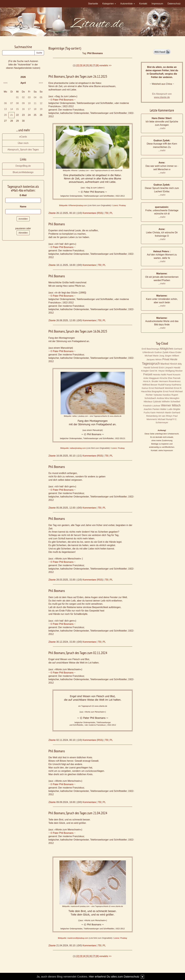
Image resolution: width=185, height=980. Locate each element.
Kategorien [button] (109, 4)
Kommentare (89, 213)
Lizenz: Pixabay (119, 205)
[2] (78, 65)
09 (23, 103)
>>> (41, 83)
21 (12, 115)
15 (17, 109)
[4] (84, 65)
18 (35, 109)
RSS (100, 213)
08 (17, 103)
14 (12, 109)
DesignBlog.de (23, 166)
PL (111, 213)
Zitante (52, 213)
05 (41, 97)
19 (41, 109)
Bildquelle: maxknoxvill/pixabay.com (73, 938)
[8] (97, 65)
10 (29, 103)
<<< (5, 83)
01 (17, 97)
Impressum (157, 4)
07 (12, 103)
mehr (163, 128)
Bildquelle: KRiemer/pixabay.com (73, 205)
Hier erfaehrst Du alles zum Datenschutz (114, 977)
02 (23, 97)
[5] (87, 65)
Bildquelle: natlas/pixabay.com (73, 448)
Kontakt (143, 4)
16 (23, 109)
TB (106, 213)
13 (5, 109)
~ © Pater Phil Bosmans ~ (62, 100)
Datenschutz (174, 4)
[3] (81, 65)
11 (35, 103)
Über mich (23, 143)
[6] (91, 65)
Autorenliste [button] (128, 4)
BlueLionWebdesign (23, 172)
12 (41, 103)
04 (35, 97)
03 (29, 97)
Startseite (93, 4)
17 (29, 109)
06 (5, 103)
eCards (23, 137)
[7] (94, 65)
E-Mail (23, 195)
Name (23, 207)
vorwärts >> (105, 65)
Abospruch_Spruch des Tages (23, 150)
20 (5, 115)
